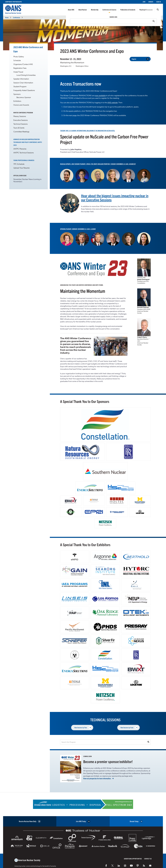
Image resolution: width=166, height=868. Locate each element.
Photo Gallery (19, 56)
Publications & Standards (128, 10)
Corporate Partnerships (13, 2)
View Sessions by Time (83, 728)
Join (144, 2)
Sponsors (17, 94)
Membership (95, 10)
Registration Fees (20, 68)
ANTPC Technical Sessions (24, 152)
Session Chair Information (23, 83)
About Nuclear (83, 10)
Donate (151, 2)
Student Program (20, 86)
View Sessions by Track (129, 728)
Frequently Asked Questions (24, 90)
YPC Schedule (19, 164)
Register (140, 59)
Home (7, 17)
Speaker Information (21, 79)
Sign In (159, 2)
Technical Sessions (20, 124)
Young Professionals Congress (24, 160)
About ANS (71, 10)
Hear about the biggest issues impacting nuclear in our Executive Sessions (115, 198)
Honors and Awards (21, 105)
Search (158, 10)
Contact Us (148, 859)
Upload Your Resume (21, 168)
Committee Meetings (21, 131)
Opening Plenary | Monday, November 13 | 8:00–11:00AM (78, 229)
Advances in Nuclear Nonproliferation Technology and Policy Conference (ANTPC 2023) (28, 142)
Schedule (17, 60)
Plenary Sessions (20, 116)
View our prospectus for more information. (97, 778)
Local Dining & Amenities (26, 75)
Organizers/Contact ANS (23, 64)
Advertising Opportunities (133, 859)
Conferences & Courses (109, 10)
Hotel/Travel (18, 72)
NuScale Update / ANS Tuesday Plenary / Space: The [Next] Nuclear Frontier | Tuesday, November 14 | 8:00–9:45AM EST (98, 164)
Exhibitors (17, 101)
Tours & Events (19, 128)
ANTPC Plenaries (20, 149)
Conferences (17, 17)
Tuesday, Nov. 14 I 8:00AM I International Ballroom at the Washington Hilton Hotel (87, 131)
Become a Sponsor (24, 97)
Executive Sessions (21, 120)
